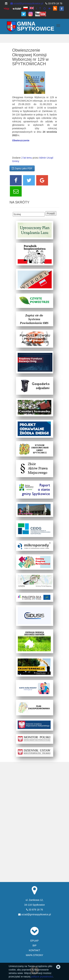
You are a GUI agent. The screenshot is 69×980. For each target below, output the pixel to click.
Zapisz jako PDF (22, 168)
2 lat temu (27, 158)
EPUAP (34, 941)
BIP (35, 945)
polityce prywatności (42, 977)
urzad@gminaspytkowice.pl (27, 3)
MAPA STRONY (34, 955)
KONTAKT (34, 950)
